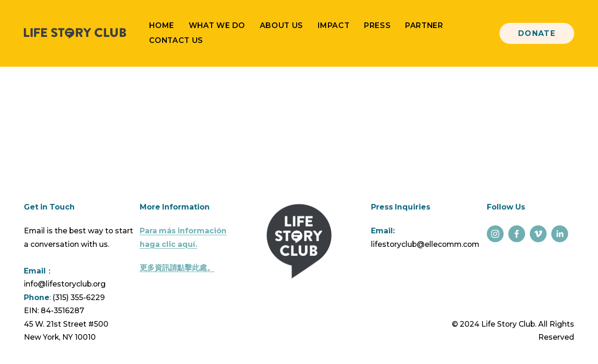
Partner (424, 25)
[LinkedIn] (560, 234)
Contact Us (176, 40)
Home (162, 25)
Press (377, 25)
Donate (537, 33)
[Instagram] (495, 234)
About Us (281, 25)
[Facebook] (517, 234)
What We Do (217, 25)
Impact (334, 25)
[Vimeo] (538, 234)
